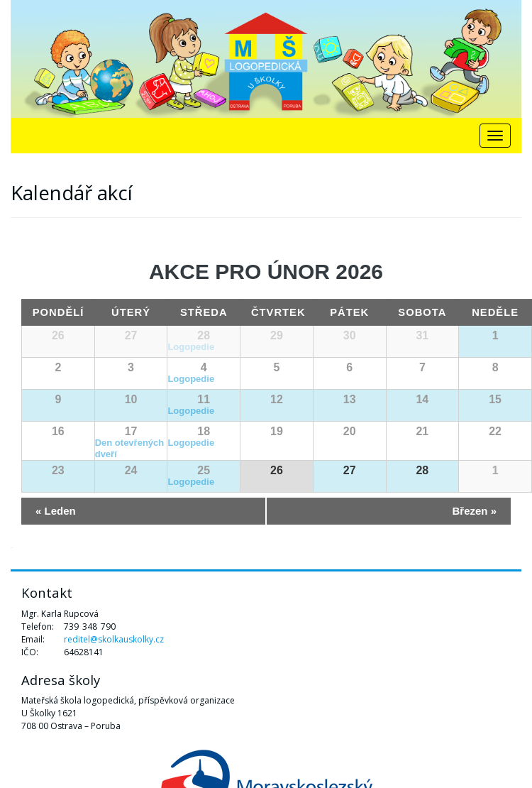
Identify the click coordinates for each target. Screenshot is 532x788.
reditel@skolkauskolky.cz (114, 639)
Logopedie (191, 347)
